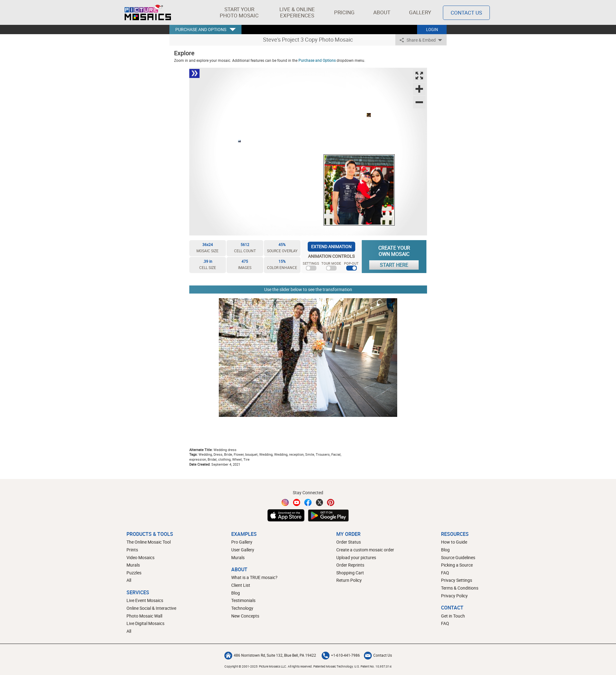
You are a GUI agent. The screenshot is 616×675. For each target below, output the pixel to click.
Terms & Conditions (460, 588)
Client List (241, 585)
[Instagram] (285, 502)
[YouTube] (297, 502)
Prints (132, 550)
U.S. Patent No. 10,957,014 (373, 666)
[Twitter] (319, 502)
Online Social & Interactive (151, 608)
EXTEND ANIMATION (331, 246)
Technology (242, 608)
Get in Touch (453, 616)
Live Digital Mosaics (145, 623)
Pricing (344, 12)
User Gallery (243, 550)
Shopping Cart (350, 573)
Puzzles (134, 573)
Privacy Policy (454, 596)
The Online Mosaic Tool (149, 542)
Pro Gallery (242, 542)
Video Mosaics (140, 557)
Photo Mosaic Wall (144, 616)
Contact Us (378, 655)
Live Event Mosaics (145, 600)
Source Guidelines (458, 557)
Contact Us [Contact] (466, 13)
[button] (239, 12)
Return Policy (349, 580)
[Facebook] (308, 502)
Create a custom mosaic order (365, 550)
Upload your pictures (356, 557)
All (129, 580)
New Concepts (245, 616)
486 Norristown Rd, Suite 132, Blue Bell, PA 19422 (270, 655)
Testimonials (243, 600)
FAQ (445, 573)
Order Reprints (350, 565)
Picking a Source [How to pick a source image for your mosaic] (457, 565)
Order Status (349, 542)
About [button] (383, 12)
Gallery (420, 12)
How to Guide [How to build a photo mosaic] (454, 542)
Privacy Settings (457, 580)
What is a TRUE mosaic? (254, 577)
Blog (236, 593)
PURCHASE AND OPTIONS (201, 29)
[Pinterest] (331, 502)
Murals (133, 565)
